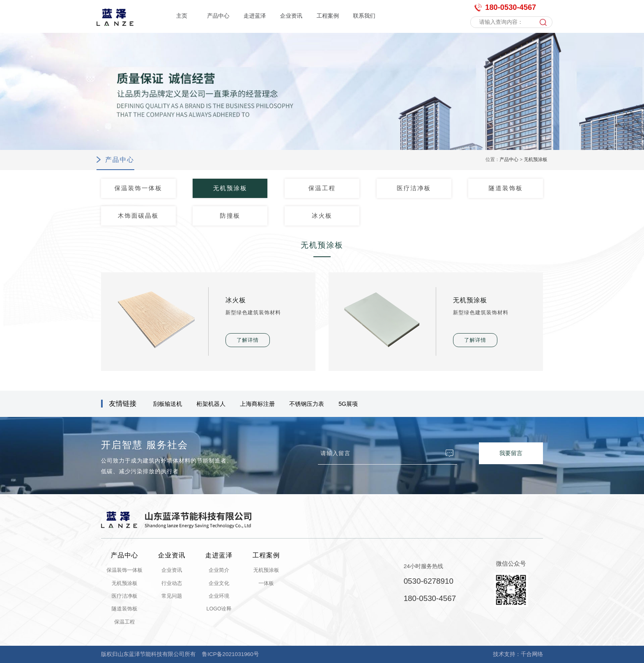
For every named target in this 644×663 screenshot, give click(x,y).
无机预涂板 (535, 159)
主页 (182, 16)
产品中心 (218, 16)
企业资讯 (291, 16)
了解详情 (248, 340)
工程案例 (328, 16)
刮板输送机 (168, 404)
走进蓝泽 (255, 16)
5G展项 (348, 404)
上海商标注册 (257, 404)
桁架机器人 (211, 404)
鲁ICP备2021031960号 (231, 654)
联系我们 (364, 16)
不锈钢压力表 (307, 404)
